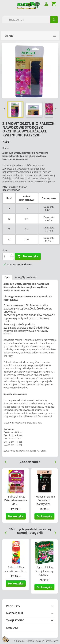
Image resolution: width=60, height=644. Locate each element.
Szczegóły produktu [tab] (25, 277)
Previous (4, 461)
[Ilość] (6, 256)
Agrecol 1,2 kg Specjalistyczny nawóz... (44, 571)
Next (54, 461)
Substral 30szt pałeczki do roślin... (15, 569)
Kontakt (12, 628)
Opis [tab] (7, 277)
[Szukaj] (30, 20)
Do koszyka (28, 256)
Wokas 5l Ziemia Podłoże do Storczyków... (45, 500)
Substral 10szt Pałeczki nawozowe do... (16, 500)
